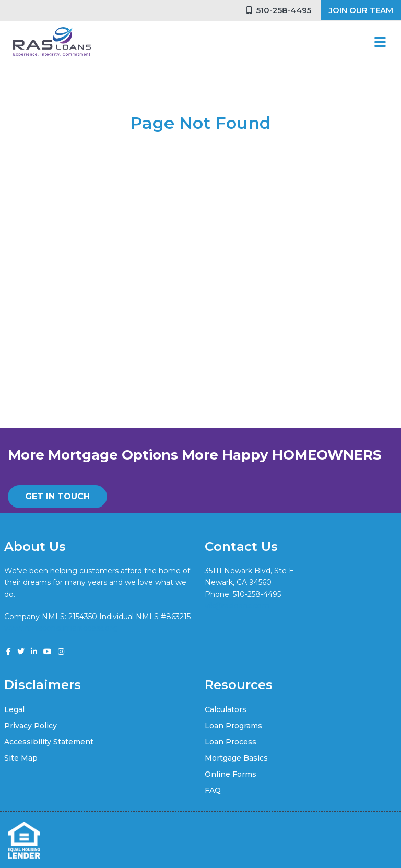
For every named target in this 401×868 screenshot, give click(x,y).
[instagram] (61, 652)
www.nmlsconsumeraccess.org (61, 628)
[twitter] (21, 652)
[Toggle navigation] (380, 42)
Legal (14, 709)
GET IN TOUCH (57, 496)
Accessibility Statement (49, 742)
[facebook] (9, 652)
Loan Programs (233, 726)
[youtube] (48, 652)
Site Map (21, 758)
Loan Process (231, 742)
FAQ (213, 790)
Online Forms (231, 774)
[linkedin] (34, 652)
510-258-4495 (279, 10)
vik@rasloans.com (237, 606)
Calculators (226, 709)
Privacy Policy (31, 726)
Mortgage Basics (236, 758)
